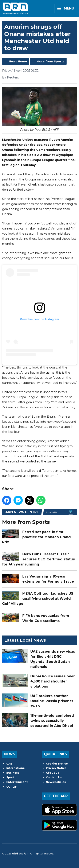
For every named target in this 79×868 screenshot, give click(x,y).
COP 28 (11, 787)
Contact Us (54, 777)
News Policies (56, 782)
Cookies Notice (57, 764)
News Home (18, 61)
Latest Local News (25, 640)
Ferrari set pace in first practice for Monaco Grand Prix (36, 537)
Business (13, 773)
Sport (10, 777)
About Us (52, 773)
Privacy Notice (56, 768)
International (16, 768)
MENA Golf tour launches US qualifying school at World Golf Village (38, 599)
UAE (9, 764)
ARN (15, 854)
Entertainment (17, 782)
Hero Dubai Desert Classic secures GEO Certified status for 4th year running (38, 559)
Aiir (26, 854)
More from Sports (51, 61)
